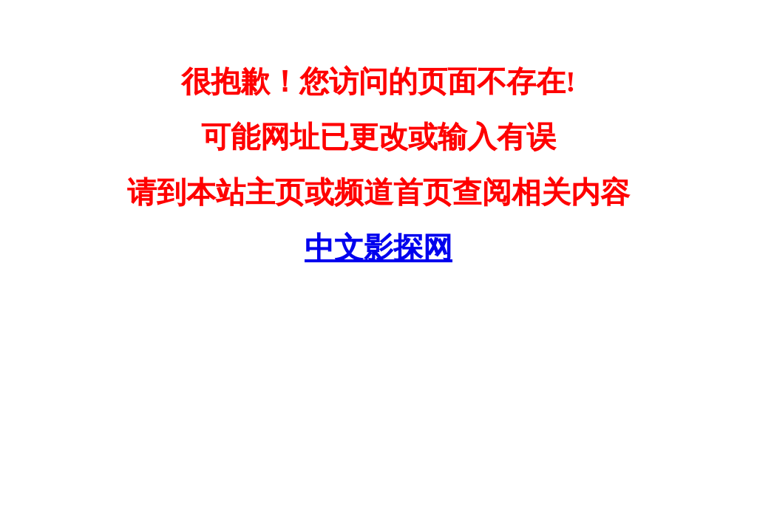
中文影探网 (378, 248)
